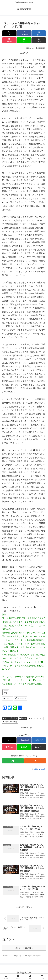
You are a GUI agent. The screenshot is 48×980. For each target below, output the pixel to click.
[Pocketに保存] (9, 40)
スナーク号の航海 (10, 718)
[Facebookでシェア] (24, 33)
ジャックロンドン (36, 718)
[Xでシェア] (9, 33)
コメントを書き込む (24, 948)
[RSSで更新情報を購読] (35, 761)
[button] (39, 40)
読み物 (23, 718)
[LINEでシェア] (24, 40)
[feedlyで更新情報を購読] (13, 761)
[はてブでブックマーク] (39, 33)
